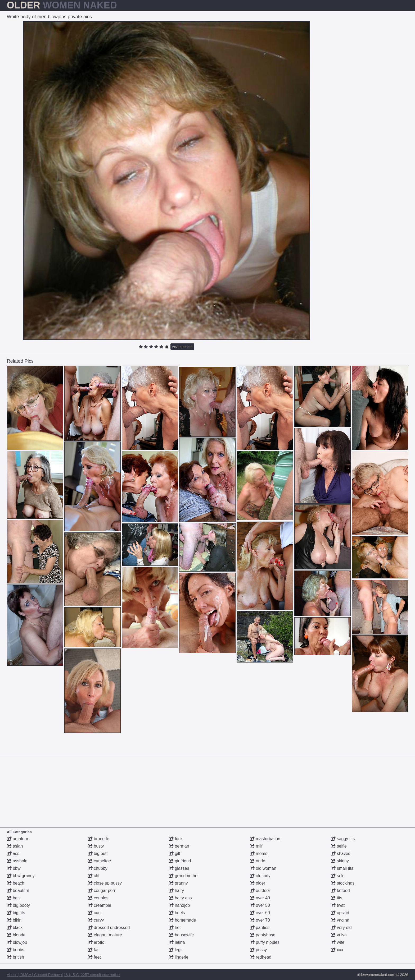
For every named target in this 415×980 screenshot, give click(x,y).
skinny (340, 861)
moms (259, 854)
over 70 (260, 920)
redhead (261, 957)
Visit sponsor (182, 347)
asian (15, 846)
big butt (98, 854)
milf (256, 846)
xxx (337, 950)
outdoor (260, 891)
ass (13, 854)
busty (96, 846)
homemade (182, 920)
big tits (16, 913)
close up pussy (105, 883)
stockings (343, 883)
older (258, 883)
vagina (340, 920)
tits (337, 898)
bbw (14, 868)
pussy (258, 950)
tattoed (340, 891)
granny (178, 883)
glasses (179, 868)
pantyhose (263, 935)
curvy (96, 920)
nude (258, 861)
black (15, 928)
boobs (16, 950)
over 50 (260, 905)
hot (175, 928)
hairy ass (180, 898)
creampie (100, 905)
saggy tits (343, 839)
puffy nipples (265, 942)
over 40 (260, 898)
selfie (339, 846)
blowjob (17, 942)
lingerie (179, 957)
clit (93, 876)
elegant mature (105, 935)
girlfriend (180, 861)
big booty (18, 905)
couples (98, 898)
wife (338, 942)
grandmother (184, 876)
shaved (341, 854)
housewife (181, 935)
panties (260, 928)
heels (177, 913)
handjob (179, 905)
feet (94, 957)
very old (341, 928)
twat (338, 905)
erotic (96, 942)
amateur (18, 839)
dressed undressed (109, 928)
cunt (95, 913)
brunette (99, 839)
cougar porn (102, 891)
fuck (176, 839)
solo (338, 876)
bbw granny (21, 876)
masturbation (265, 839)
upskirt (340, 913)
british (15, 957)
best (14, 898)
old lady (260, 876)
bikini (15, 920)
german (179, 846)
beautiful (18, 891)
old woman (263, 868)
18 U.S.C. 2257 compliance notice (92, 975)
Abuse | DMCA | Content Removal (35, 975)
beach (16, 883)
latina (177, 942)
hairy (176, 891)
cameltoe (99, 861)
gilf (175, 854)
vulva (339, 935)
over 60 (260, 913)
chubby (98, 868)
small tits (342, 868)
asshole (17, 861)
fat (93, 950)
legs (176, 950)
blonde (16, 935)
